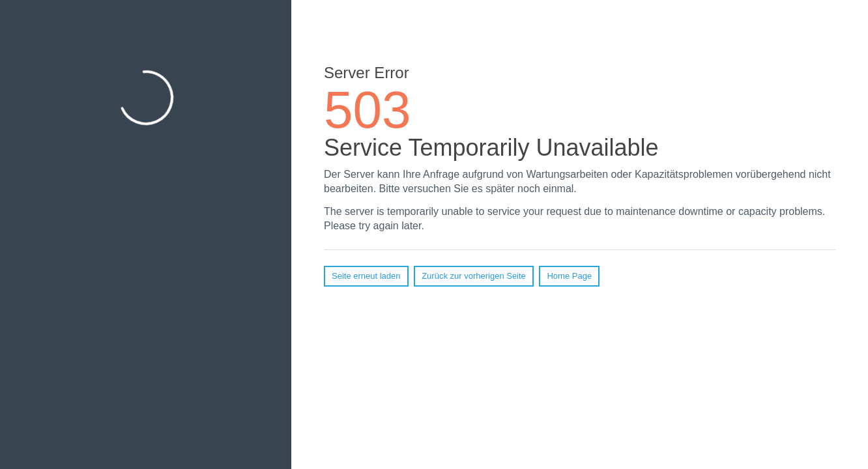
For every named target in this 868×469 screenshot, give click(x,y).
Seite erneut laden (366, 276)
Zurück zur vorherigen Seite (474, 276)
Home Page (569, 276)
